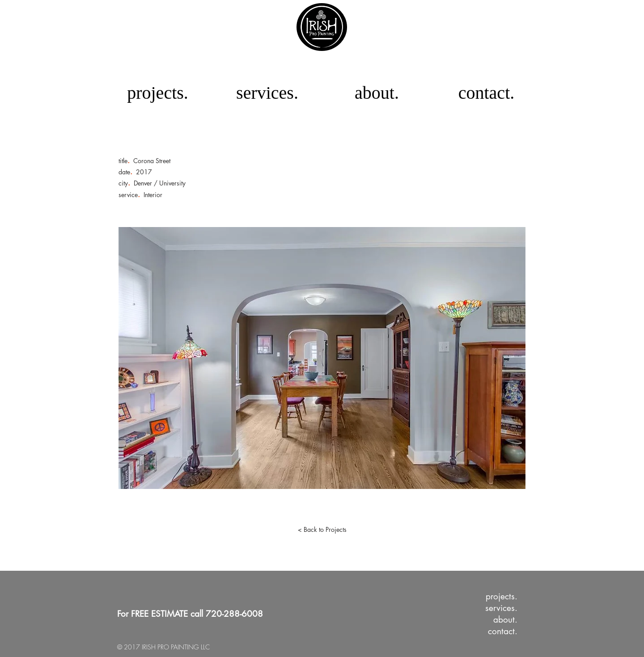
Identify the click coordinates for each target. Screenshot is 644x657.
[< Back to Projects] (322, 530)
